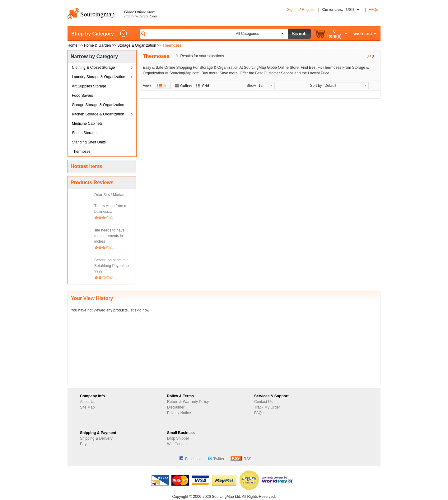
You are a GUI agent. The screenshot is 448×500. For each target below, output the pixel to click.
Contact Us (263, 402)
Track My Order (267, 407)
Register (309, 10)
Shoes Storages (85, 133)
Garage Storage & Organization (98, 105)
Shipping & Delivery (96, 438)
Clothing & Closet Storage (93, 68)
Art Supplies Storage (89, 86)
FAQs (373, 10)
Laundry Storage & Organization (98, 77)
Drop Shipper (178, 438)
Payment (87, 444)
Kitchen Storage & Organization (98, 114)
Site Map (87, 407)
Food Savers (82, 96)
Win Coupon (177, 444)
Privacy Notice (179, 413)
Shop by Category (93, 34)
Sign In (293, 10)
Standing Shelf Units (89, 142)
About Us (88, 402)
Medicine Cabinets (87, 124)
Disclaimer (176, 407)
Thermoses (81, 152)
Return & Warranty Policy (188, 402)
